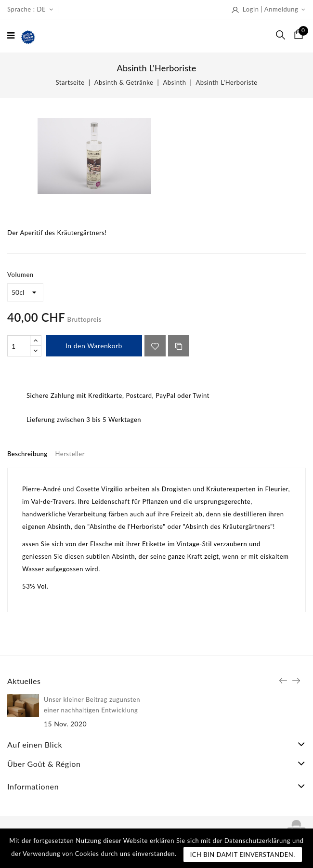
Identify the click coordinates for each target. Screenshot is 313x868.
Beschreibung (27, 454)
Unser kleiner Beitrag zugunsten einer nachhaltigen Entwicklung (92, 705)
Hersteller (70, 454)
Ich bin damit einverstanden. (243, 855)
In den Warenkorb (94, 346)
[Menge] (19, 346)
